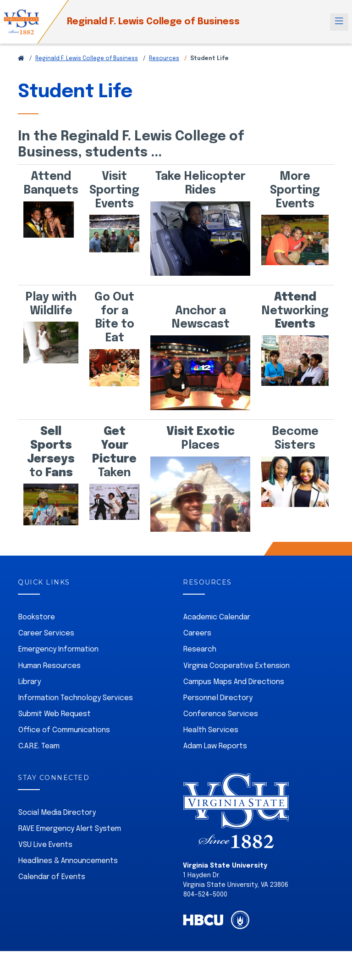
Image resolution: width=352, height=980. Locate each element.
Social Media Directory (57, 813)
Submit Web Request (55, 714)
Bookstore (37, 617)
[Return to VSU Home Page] (21, 59)
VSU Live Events (45, 845)
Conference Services (221, 714)
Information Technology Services (76, 698)
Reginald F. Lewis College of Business (153, 22)
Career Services (46, 633)
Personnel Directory (218, 698)
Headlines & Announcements (68, 861)
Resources (164, 59)
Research (200, 649)
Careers (197, 633)
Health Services (211, 730)
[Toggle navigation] (339, 22)
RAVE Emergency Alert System (70, 829)
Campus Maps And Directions (234, 682)
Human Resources (49, 666)
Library (30, 682)
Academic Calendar (217, 617)
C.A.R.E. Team (39, 746)
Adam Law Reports (215, 746)
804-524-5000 (205, 895)
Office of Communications (64, 730)
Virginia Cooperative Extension (236, 666)
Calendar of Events (52, 877)
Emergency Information (58, 649)
